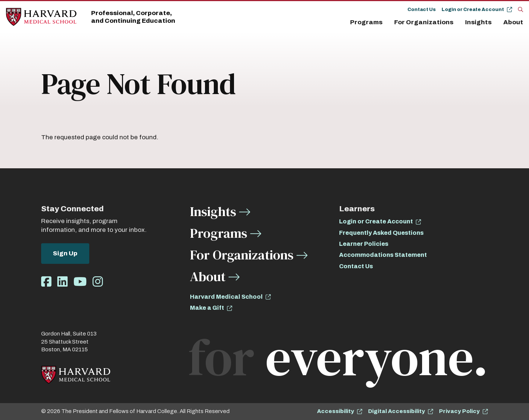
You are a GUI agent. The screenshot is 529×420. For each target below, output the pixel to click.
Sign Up (65, 253)
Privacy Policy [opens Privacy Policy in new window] (459, 411)
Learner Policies (364, 244)
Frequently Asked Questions (381, 233)
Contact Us (422, 10)
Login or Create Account (473, 10)
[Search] (521, 9)
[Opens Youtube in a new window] (80, 282)
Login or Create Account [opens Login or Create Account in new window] (376, 221)
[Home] (41, 17)
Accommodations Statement (383, 255)
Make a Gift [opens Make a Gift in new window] (207, 308)
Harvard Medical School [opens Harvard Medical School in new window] (226, 297)
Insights (478, 22)
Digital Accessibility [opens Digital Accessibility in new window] (397, 411)
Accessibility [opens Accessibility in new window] (336, 411)
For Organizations (424, 22)
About (513, 22)
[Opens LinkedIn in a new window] (62, 282)
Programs (366, 22)
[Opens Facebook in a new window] (46, 282)
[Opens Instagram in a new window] (98, 282)
